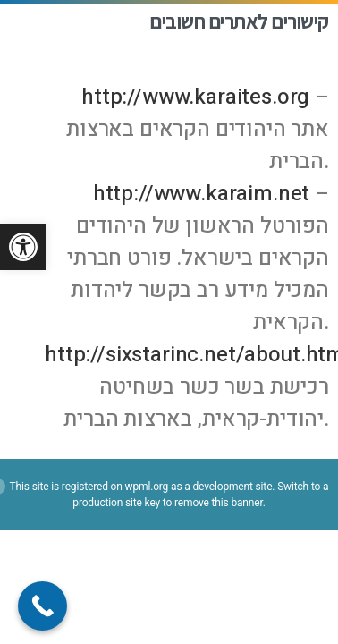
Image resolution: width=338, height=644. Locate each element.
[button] (23, 247)
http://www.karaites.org (195, 97)
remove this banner (219, 503)
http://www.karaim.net (202, 194)
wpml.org (147, 487)
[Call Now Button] (42, 606)
